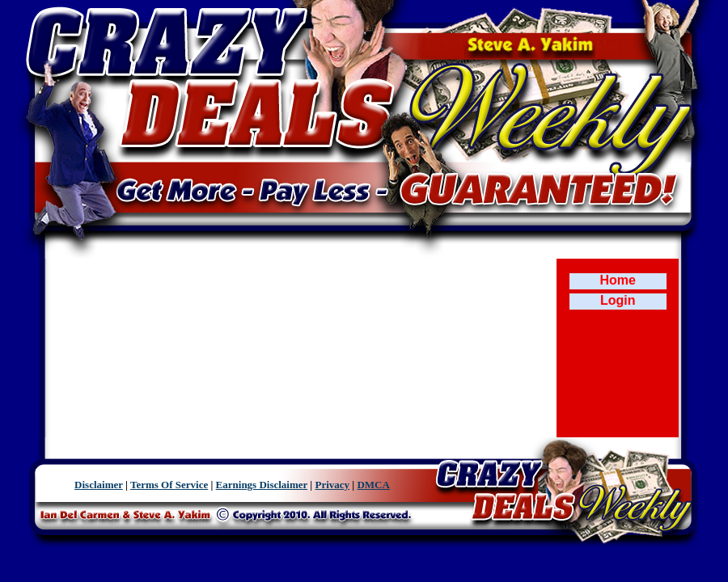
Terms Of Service (169, 485)
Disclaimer (99, 485)
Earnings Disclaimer (262, 485)
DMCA (373, 485)
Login (618, 300)
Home (618, 280)
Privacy (332, 485)
